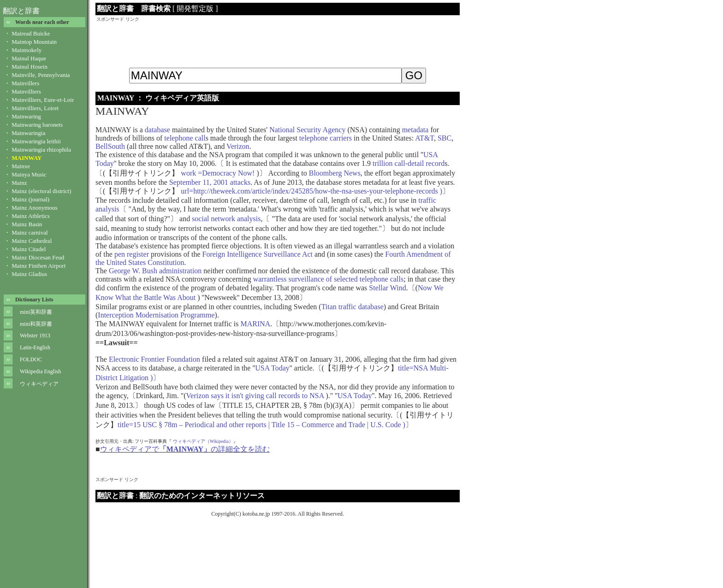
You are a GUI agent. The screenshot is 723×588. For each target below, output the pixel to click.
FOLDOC (31, 359)
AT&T (424, 138)
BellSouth (110, 146)
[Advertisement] (278, 43)
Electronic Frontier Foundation (154, 359)
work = (190, 173)
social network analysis (226, 219)
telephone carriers (326, 138)
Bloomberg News (335, 173)
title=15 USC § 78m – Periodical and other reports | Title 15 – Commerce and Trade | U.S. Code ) (261, 425)
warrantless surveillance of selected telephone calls (329, 279)
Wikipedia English (40, 371)
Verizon (238, 146)
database (157, 130)
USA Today (272, 368)
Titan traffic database (353, 307)
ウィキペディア (39, 384)
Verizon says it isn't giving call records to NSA (256, 396)
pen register (132, 254)
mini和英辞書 (36, 324)
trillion (383, 163)
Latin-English (35, 347)
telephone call (185, 138)
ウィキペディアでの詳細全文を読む (185, 449)
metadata (415, 130)
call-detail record (420, 163)
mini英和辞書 (36, 312)
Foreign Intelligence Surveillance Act (258, 254)
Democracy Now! (228, 173)
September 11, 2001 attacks (210, 182)
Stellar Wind (387, 288)
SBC (444, 138)
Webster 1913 (35, 335)
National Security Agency (307, 130)
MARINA (255, 324)
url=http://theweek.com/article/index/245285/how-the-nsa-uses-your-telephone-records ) (311, 191)
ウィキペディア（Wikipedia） (203, 441)
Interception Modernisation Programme (156, 315)
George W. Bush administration (155, 271)
